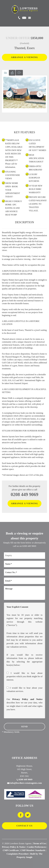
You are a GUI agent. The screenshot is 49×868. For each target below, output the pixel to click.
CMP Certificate (11, 850)
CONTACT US (24, 826)
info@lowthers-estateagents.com (24, 783)
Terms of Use (39, 843)
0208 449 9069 (24, 495)
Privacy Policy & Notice (14, 847)
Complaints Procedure (18, 854)
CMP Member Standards (33, 850)
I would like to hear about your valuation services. (24, 689)
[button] (9, 94)
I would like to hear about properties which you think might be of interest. (24, 676)
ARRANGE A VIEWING (24, 57)
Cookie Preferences (36, 847)
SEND (24, 727)
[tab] (5, 73)
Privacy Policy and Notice (27, 699)
